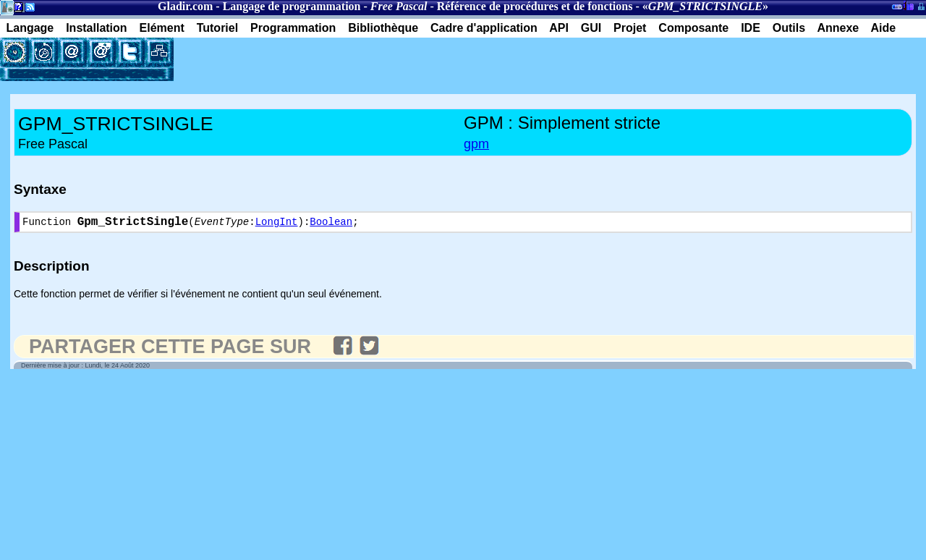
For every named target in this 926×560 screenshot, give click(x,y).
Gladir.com (185, 6)
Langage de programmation (292, 6)
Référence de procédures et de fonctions (535, 6)
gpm (476, 144)
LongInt (277, 224)
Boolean (331, 224)
